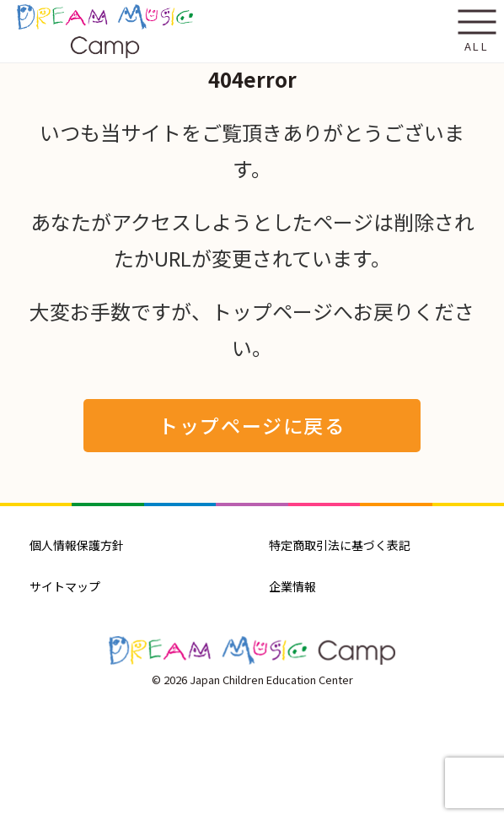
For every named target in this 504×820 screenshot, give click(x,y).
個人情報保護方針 (77, 545)
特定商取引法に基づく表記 (340, 545)
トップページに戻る (252, 425)
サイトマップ (65, 586)
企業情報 (292, 586)
